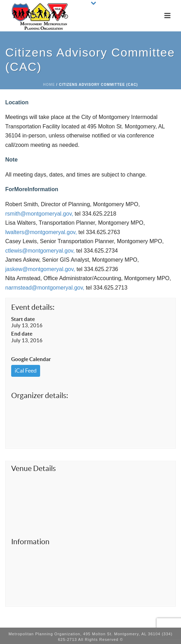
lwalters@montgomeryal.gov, (41, 232)
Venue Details (33, 468)
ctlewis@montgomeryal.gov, (40, 251)
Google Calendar (31, 359)
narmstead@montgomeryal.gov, (45, 288)
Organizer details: (40, 395)
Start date (23, 319)
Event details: (33, 307)
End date (22, 334)
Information (30, 542)
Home (49, 85)
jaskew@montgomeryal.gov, (40, 269)
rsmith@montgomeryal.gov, (39, 214)
